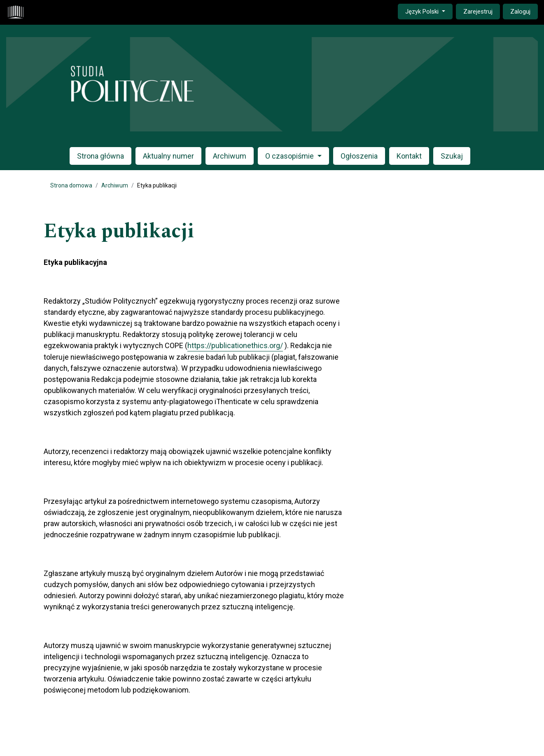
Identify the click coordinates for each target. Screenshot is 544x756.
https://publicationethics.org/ (235, 345)
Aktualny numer (168, 156)
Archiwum (230, 156)
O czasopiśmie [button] (290, 156)
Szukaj (452, 156)
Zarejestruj (478, 12)
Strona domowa (71, 185)
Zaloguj (520, 12)
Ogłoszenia (359, 156)
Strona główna (100, 156)
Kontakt (409, 156)
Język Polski (429, 11)
